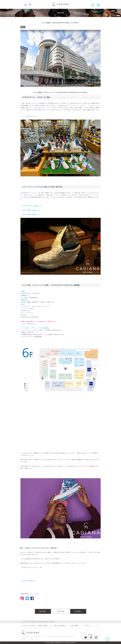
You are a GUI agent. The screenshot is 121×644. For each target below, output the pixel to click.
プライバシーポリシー (45, 636)
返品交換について (25, 639)
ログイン (24, 636)
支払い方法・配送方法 (60, 626)
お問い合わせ (71, 636)
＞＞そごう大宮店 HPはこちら (29, 116)
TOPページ (88, 626)
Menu (26, 4)
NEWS (23, 27)
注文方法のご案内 (43, 626)
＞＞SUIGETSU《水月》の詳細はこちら (31, 206)
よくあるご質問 (74, 626)
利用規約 (38, 636)
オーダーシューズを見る (28, 626)
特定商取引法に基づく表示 (55, 636)
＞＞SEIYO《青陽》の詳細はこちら (30, 215)
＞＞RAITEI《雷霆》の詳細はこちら (30, 210)
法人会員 (32, 639)
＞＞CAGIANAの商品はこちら (29, 581)
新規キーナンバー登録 (31, 636)
